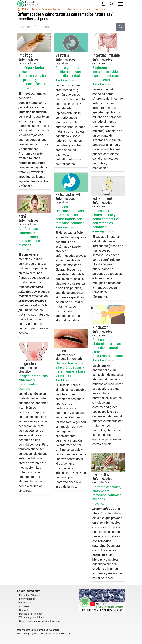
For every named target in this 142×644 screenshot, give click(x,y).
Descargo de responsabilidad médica (39, 621)
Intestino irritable (106, 56)
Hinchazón (100, 328)
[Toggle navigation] (121, 4)
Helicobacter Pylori (70, 195)
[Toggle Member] (103, 4)
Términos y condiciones (32, 617)
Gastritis (62, 56)
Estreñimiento (103, 199)
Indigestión (27, 364)
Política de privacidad (31, 614)
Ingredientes (26, 603)
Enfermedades (27, 599)
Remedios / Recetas (30, 595)
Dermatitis (101, 475)
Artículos (24, 606)
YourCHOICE (41, 634)
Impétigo (25, 56)
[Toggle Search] (112, 4)
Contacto (24, 610)
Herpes (61, 351)
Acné (22, 217)
